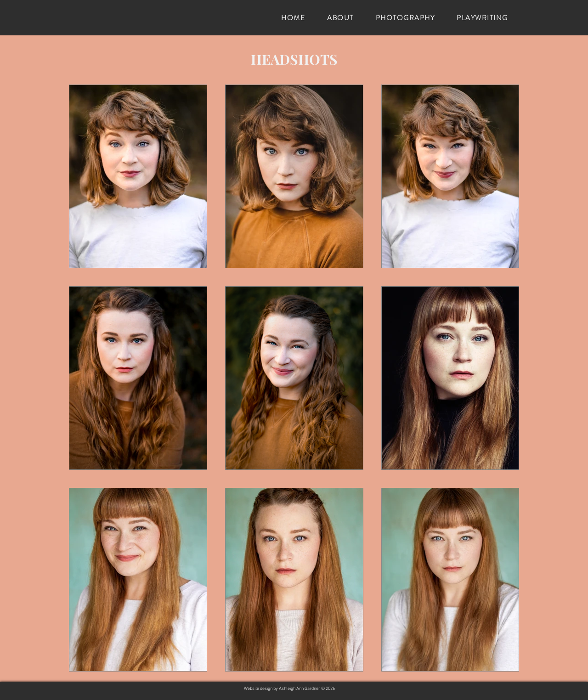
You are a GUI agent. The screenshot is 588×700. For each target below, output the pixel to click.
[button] (340, 18)
